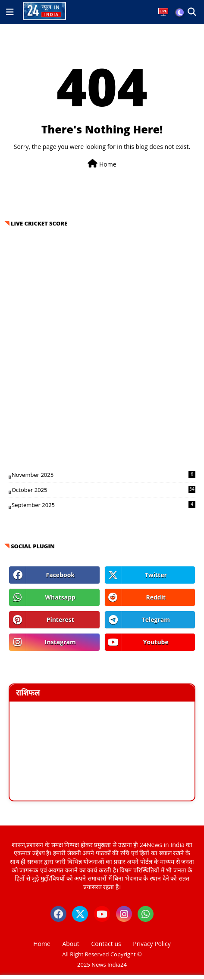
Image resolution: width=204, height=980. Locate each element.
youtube (156, 642)
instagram (60, 642)
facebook (61, 575)
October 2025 (104, 490)
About (71, 944)
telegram (156, 620)
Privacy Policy (152, 944)
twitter (156, 575)
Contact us (106, 944)
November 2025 (104, 475)
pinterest (60, 620)
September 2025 (104, 505)
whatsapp (60, 597)
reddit (156, 597)
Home (102, 164)
